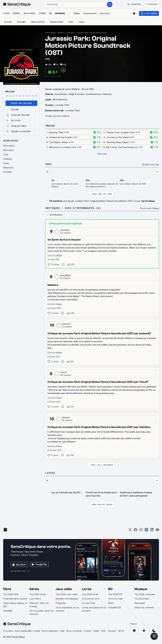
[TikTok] (146, 531)
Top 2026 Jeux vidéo (67, 594)
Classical (107, 94)
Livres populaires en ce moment (94, 609)
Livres (87, 589)
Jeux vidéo (64, 589)
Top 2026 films (11, 594)
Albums (61, 33)
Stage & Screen (76, 94)
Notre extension (50, 631)
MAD (111, 603)
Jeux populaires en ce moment (67, 609)
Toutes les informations (57, 116)
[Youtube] (157, 531)
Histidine (66, 417)
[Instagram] (141, 531)
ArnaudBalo (66, 275)
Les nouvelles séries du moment (41, 612)
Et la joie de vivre (91, 599)
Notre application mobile (27, 631)
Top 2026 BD (115, 594)
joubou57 (66, 324)
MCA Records (60, 100)
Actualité (8, 611)
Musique (141, 589)
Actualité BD (115, 607)
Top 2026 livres (90, 594)
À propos (8, 631)
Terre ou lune (115, 599)
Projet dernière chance (15, 599)
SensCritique (50, 33)
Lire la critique (55, 255)
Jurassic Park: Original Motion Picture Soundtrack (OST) (93, 33)
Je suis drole (89, 603)
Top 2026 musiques (145, 594)
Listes (50, 473)
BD (110, 589)
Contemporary (93, 94)
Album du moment (144, 607)
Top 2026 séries (38, 594)
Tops (48, 164)
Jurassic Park (62, 105)
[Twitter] (130, 531)
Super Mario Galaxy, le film (15, 605)
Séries (34, 589)
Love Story (35, 599)
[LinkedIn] (152, 531)
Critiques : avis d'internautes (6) (73, 208)
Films (7, 589)
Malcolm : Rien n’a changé (39, 605)
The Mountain (142, 599)
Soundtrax (65, 230)
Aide (62, 631)
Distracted (140, 603)
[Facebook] (135, 531)
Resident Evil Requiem (67, 599)
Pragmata (61, 603)
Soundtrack (70, 33)
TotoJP (63, 372)
